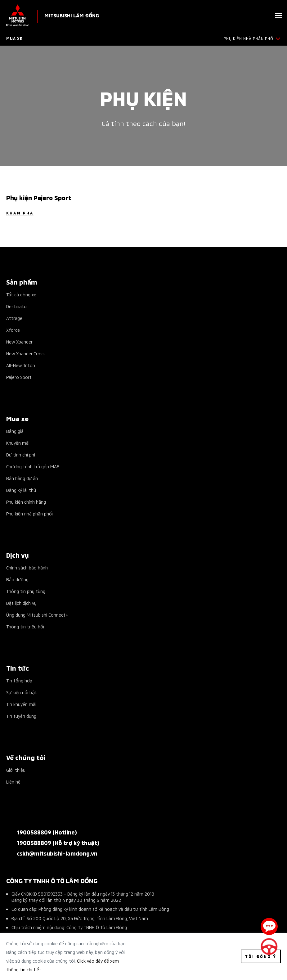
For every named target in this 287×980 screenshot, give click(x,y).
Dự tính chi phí (21, 454)
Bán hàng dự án (22, 478)
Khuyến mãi (18, 443)
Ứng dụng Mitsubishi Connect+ (37, 615)
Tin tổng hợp (19, 680)
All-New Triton (21, 365)
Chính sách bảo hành (27, 567)
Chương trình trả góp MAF (33, 466)
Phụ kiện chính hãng (26, 502)
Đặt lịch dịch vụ (21, 603)
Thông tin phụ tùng (26, 591)
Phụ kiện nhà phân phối (29, 513)
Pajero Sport (19, 377)
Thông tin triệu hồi (25, 626)
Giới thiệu (16, 770)
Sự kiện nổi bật (22, 692)
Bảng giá (15, 431)
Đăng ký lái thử (21, 490)
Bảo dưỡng (17, 579)
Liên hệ (13, 782)
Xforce (13, 330)
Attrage (14, 318)
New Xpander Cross (25, 353)
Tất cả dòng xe (21, 294)
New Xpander (19, 342)
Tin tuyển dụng (21, 716)
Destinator (17, 306)
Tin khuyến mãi (21, 704)
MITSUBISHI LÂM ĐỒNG (72, 15)
